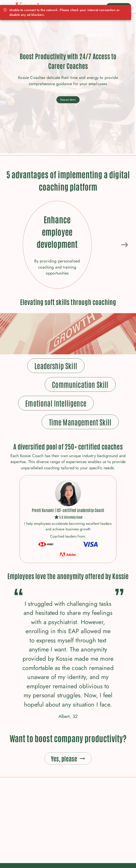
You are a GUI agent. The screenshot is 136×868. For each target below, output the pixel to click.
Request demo (68, 100)
